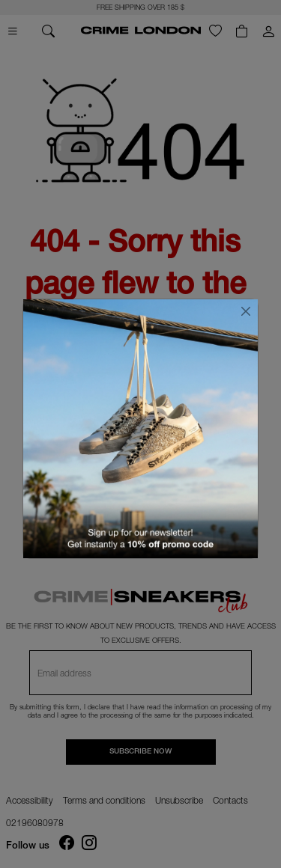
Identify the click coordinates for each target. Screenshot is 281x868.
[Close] (246, 311)
